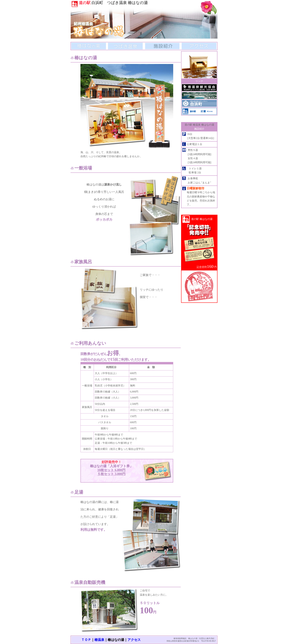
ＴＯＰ (86, 640)
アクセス (199, 46)
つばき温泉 (125, 46)
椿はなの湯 (89, 46)
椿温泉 (99, 640)
